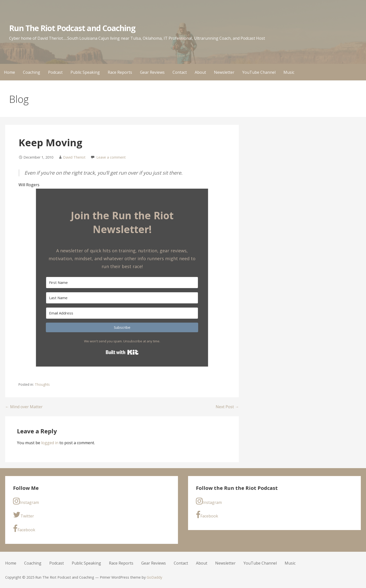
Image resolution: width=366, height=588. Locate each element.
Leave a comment (111, 157)
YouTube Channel (259, 72)
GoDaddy (154, 577)
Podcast (55, 72)
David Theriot (74, 157)
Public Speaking (85, 72)
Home (9, 72)
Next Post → (227, 407)
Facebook (24, 529)
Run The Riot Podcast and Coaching (72, 28)
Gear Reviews (152, 72)
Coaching (32, 72)
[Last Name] (122, 298)
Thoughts (42, 384)
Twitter (24, 515)
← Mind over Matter (24, 407)
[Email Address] (122, 313)
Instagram (26, 501)
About (200, 72)
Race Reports (120, 72)
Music (289, 72)
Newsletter (224, 72)
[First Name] (122, 283)
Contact (180, 72)
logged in (50, 443)
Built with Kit (122, 352)
